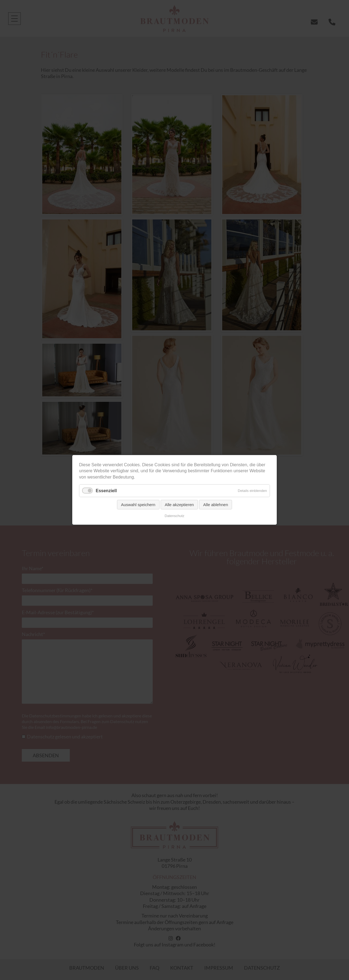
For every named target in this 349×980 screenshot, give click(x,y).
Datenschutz (174, 516)
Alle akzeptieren (179, 505)
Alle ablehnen (216, 505)
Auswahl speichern (138, 505)
